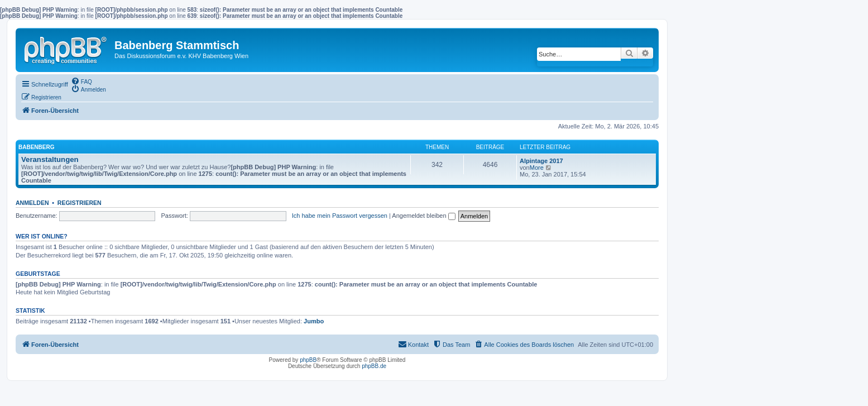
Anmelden (32, 203)
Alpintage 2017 (541, 161)
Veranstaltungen (50, 159)
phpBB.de (374, 366)
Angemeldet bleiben (423, 216)
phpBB (308, 360)
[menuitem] (81, 81)
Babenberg (36, 147)
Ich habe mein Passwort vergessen (340, 216)
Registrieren (80, 203)
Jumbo (314, 321)
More (537, 168)
